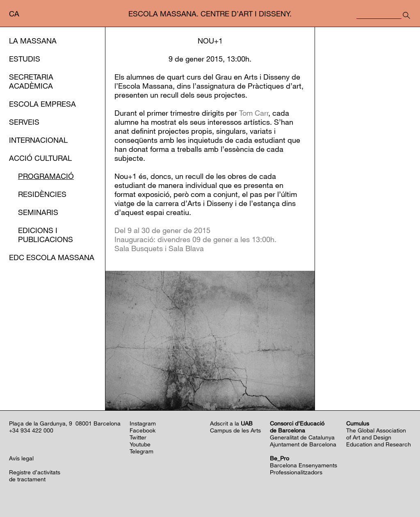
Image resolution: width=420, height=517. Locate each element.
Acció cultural (40, 158)
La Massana (33, 41)
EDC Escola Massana (52, 257)
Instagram (143, 423)
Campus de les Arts (235, 430)
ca (14, 14)
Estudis (25, 59)
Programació (46, 176)
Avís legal (21, 458)
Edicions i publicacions (46, 235)
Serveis (24, 122)
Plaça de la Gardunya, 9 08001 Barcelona (65, 423)
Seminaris (38, 212)
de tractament (27, 479)
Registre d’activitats (35, 472)
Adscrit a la (231, 423)
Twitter (138, 437)
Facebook (143, 430)
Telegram (142, 451)
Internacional (38, 140)
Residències (42, 194)
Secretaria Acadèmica (31, 81)
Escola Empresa (42, 104)
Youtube (140, 444)
